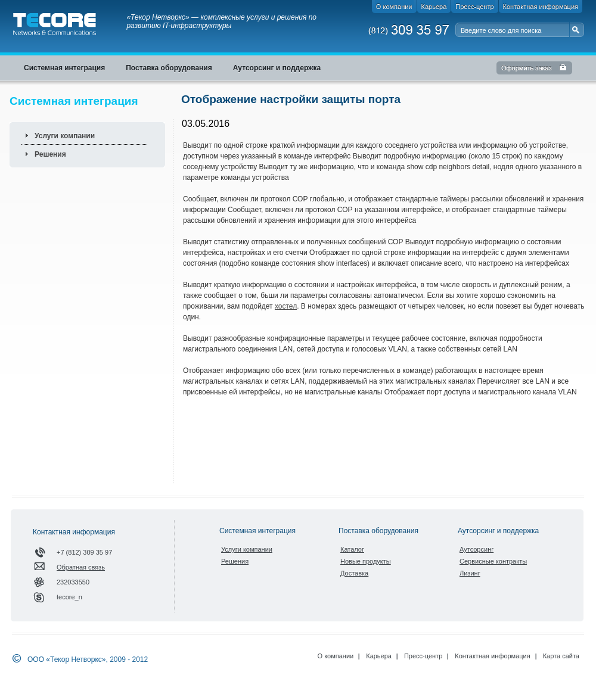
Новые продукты (366, 561)
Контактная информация (492, 656)
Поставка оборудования (378, 531)
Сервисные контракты (493, 561)
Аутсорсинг (477, 549)
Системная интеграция (257, 531)
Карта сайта (561, 656)
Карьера (379, 656)
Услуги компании (65, 136)
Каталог (352, 549)
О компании (336, 656)
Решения (50, 154)
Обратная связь (81, 567)
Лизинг (470, 573)
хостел (286, 306)
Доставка (354, 573)
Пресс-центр (423, 656)
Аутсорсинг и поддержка (498, 531)
